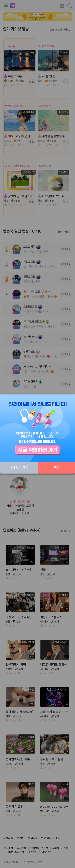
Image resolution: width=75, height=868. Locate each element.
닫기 (56, 467)
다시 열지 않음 (19, 467)
